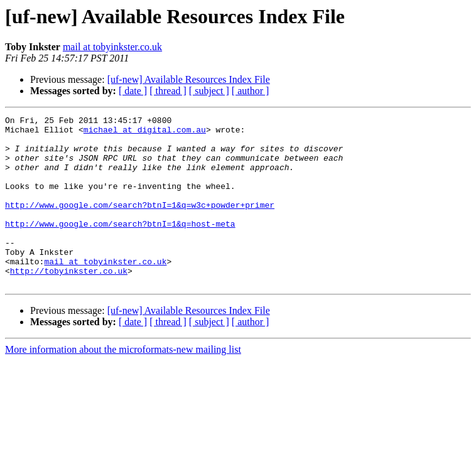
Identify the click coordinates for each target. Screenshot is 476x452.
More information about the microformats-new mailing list (123, 383)
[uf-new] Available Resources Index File (189, 79)
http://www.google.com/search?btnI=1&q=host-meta (120, 246)
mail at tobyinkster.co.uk (112, 47)
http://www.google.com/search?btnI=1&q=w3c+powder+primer (140, 223)
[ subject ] (209, 91)
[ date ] (133, 91)
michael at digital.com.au (145, 133)
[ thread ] (168, 91)
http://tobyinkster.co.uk (69, 303)
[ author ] (251, 91)
